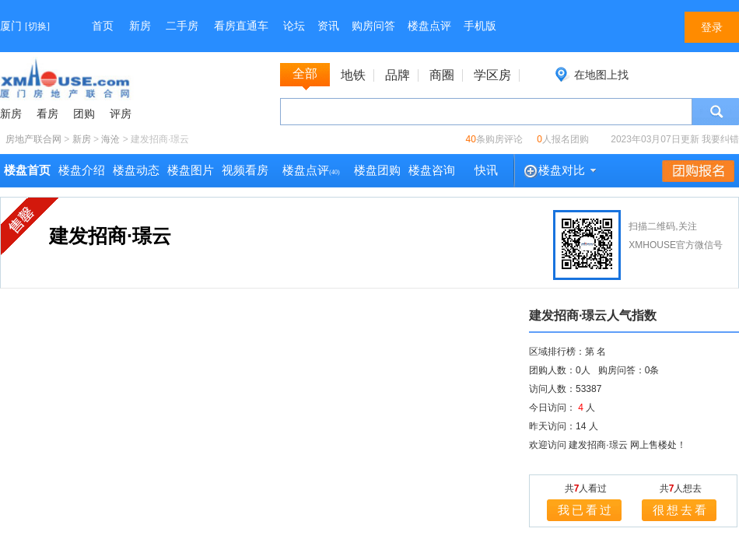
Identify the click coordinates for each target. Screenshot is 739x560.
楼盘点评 (429, 26)
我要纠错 (720, 139)
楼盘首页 (27, 170)
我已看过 (586, 510)
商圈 (442, 75)
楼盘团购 (377, 170)
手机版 (480, 26)
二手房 (182, 26)
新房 (140, 26)
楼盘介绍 (82, 170)
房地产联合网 (33, 139)
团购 (84, 114)
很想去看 (681, 510)
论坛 (294, 26)
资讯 (328, 26)
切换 (37, 26)
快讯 (486, 170)
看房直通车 (241, 26)
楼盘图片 (191, 170)
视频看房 (245, 170)
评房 (121, 114)
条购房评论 (494, 139)
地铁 (353, 75)
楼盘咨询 (432, 170)
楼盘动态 (136, 170)
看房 (47, 114)
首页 (103, 26)
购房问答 (373, 26)
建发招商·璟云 (110, 236)
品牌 (398, 75)
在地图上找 (601, 75)
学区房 (492, 75)
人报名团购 (563, 139)
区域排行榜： (557, 352)
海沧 (110, 139)
